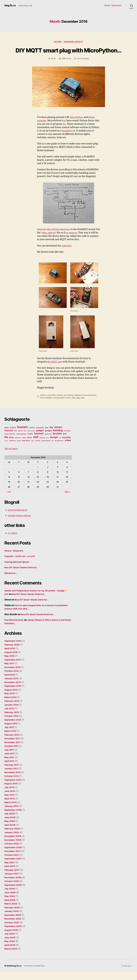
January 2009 (12, 840)
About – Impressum (113, 5)
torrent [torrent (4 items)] (38, 449)
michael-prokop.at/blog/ (20, 524)
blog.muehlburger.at (18, 518)
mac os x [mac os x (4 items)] (18, 446)
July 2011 (10, 758)
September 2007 (14, 867)
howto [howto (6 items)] (30, 442)
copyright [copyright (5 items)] (40, 436)
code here (67, 254)
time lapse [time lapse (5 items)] (26, 449)
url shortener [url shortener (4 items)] (59, 449)
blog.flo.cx (11, 5)
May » (67, 500)
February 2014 (12, 709)
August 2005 (11, 938)
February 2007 (12, 878)
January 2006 (12, 919)
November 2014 (13, 690)
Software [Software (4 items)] (12, 449)
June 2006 (10, 901)
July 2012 (10, 735)
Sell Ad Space (12, 457)
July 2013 (10, 717)
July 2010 (10, 795)
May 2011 (9, 765)
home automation (90, 403)
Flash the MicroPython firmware (55, 238)
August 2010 (11, 792)
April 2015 (10, 683)
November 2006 (13, 885)
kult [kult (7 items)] (65, 442)
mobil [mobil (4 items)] (24, 446)
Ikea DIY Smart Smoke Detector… (22, 576)
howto (68, 406)
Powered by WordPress (35, 974)
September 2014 (13, 694)
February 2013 (12, 720)
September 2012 (13, 728)
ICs (65, 132)
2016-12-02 (66, 67)
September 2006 (14, 893)
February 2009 (12, 837)
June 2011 (10, 762)
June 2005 (10, 946)
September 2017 (13, 668)
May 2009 (10, 829)
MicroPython (77, 125)
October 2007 (12, 863)
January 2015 (12, 687)
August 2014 (11, 698)
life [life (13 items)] (6, 445)
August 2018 (11, 660)
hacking (70, 403)
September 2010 (13, 788)
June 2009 (10, 825)
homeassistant (59, 406)
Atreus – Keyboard (14, 559)
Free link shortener (15, 628)
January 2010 (12, 814)
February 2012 (12, 743)
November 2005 (13, 927)
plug (78, 406)
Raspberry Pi (69, 139)
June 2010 (10, 799)
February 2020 (12, 653)
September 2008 (14, 855)
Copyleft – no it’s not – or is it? (20, 564)
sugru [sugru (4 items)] (19, 449)
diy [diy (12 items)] (51, 435)
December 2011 (13, 747)
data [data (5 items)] (47, 436)
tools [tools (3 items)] (33, 449)
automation (51, 403)
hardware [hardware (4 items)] (67, 439)
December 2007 (13, 859)
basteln (60, 403)
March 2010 (11, 810)
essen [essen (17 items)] (58, 435)
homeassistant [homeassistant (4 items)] (21, 442)
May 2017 (10, 672)
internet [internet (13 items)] (39, 442)
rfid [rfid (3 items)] (60, 446)
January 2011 (12, 777)
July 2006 (10, 897)
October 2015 (12, 679)
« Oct (9, 500)
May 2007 (10, 870)
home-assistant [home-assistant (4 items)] (10, 442)
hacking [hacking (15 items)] (58, 438)
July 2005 (10, 942)
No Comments (83, 67)
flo (54, 67)
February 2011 (12, 773)
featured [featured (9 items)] (9, 439)
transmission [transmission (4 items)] (46, 449)
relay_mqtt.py (53, 241)
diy (65, 403)
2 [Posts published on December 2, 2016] (48, 475)
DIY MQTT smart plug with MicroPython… (68, 54)
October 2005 (12, 931)
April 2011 (10, 769)
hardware (78, 403)
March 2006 (11, 912)
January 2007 (12, 882)
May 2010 (10, 803)
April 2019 (10, 657)
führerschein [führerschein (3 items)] (31, 439)
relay (83, 406)
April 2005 (10, 953)
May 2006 (10, 904)
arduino (43, 403)
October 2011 (12, 754)
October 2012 (12, 724)
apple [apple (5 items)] (7, 436)
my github (13, 541)
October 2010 (12, 784)
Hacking (58, 42)
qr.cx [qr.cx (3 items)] (48, 446)
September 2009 (14, 818)
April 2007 (10, 874)
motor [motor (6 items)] (30, 445)
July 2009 (10, 822)
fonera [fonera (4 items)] (21, 439)
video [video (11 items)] (68, 448)
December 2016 (13, 675)
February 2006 (12, 916)
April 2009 (10, 833)
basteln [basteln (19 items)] (22, 435)
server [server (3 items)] (6, 449)
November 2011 (13, 750)
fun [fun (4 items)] (25, 439)
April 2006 (10, 908)
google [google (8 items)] (48, 439)
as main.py (77, 241)
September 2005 (14, 934)
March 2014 (11, 705)
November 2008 (13, 848)
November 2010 (13, 780)
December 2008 (13, 844)
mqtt (74, 406)
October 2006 (12, 889)
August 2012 (11, 732)
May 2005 (10, 949)
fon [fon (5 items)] (16, 439)
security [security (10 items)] (66, 445)
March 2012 (11, 739)
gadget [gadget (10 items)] (40, 438)
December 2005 (13, 923)
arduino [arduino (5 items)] (13, 436)
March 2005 (11, 957)
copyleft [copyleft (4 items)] (32, 436)
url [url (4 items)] (52, 449)
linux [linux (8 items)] (12, 445)
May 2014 (10, 702)
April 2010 (10, 807)
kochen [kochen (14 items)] (57, 442)
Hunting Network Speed (17, 570)
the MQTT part (55, 370)
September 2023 (14, 649)
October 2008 (12, 852)
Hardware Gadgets (74, 42)
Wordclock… (11, 581)
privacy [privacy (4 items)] (42, 446)
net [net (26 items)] (36, 445)
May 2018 (10, 664)
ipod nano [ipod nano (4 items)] (48, 442)
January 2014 (12, 713)
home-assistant (46, 406)
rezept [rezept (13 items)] (54, 445)
